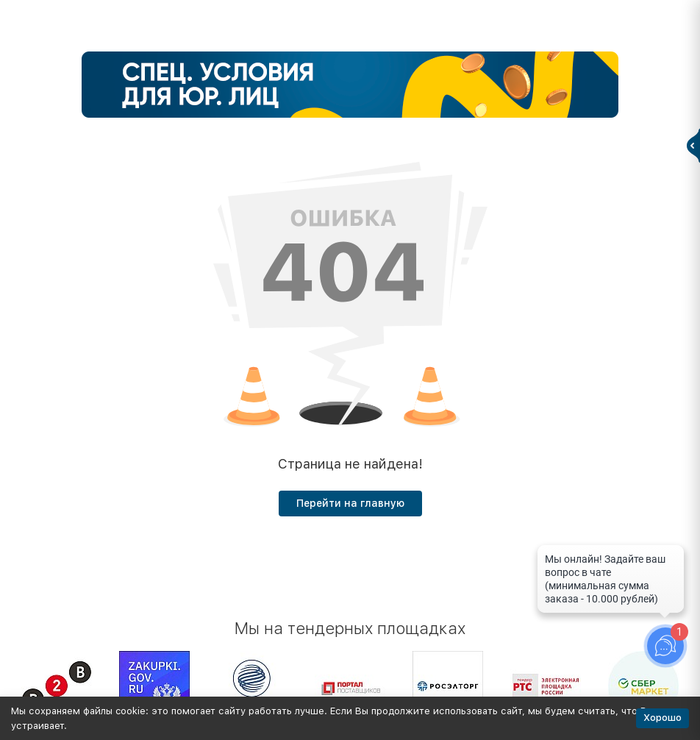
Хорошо (662, 718)
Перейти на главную (350, 503)
